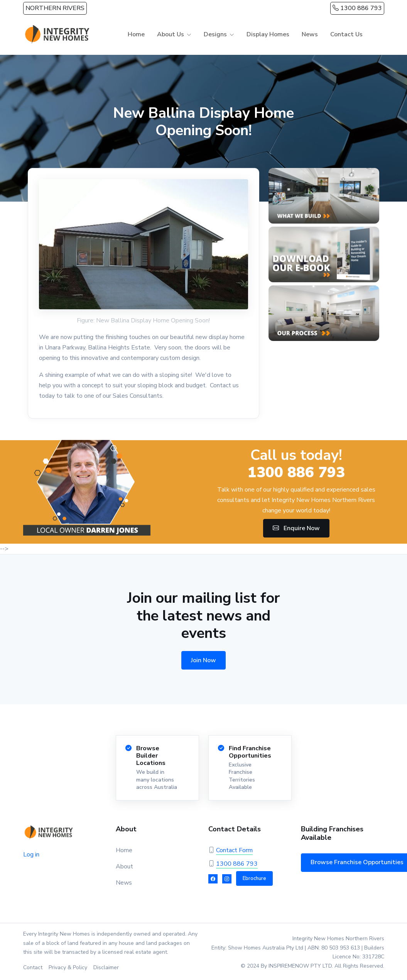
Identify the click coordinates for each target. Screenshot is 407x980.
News (310, 34)
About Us (171, 34)
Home (136, 34)
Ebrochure (254, 878)
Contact (33, 967)
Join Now (203, 660)
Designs (215, 34)
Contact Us (346, 34)
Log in (31, 855)
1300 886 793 (357, 8)
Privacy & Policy (68, 967)
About (124, 866)
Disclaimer (106, 967)
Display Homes (268, 34)
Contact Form (234, 850)
